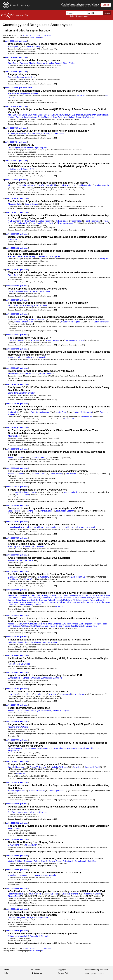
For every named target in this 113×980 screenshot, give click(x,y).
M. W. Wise (29, 579)
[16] (4, 300)
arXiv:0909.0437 (13, 672)
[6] (4, 128)
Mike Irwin (47, 624)
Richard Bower (62, 221)
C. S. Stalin (13, 694)
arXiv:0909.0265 (13, 468)
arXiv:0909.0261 (13, 427)
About (6, 970)
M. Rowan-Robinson (75, 340)
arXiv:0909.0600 (13, 888)
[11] (4, 212)
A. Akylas (35, 340)
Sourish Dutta (27, 148)
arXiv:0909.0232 (13, 349)
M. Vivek (12, 134)
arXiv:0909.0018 (12, 128)
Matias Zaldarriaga (34, 47)
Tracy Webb (30, 221)
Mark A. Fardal (89, 600)
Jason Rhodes (59, 748)
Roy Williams (88, 117)
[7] (4, 142)
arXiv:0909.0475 (13, 705)
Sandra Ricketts (26, 560)
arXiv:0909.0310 (13, 538)
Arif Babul (97, 598)
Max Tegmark (14, 47)
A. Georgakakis (53, 340)
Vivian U (12, 185)
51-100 (25, 35)
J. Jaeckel (23, 936)
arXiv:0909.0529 (13, 804)
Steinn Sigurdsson (56, 791)
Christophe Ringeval (33, 642)
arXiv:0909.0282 (13, 505)
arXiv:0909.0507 (13, 740)
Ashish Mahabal (45, 117)
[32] (4, 590)
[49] (4, 909)
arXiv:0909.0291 (13, 522)
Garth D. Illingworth (84, 412)
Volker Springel (55, 63)
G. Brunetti (57, 678)
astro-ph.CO (22, 15)
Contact (37, 970)
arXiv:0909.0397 (13, 571)
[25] (4, 468)
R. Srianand (21, 134)
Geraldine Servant (40, 918)
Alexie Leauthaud (45, 748)
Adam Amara (24, 812)
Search (107, 13)
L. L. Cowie (13, 169)
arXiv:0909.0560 (13, 839)
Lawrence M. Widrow (79, 595)
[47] (4, 870)
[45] (4, 839)
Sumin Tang (13, 393)
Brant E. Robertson (16, 767)
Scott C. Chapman (39, 600)
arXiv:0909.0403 (13, 655)
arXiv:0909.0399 (13, 615)
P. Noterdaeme (34, 134)
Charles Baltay (25, 115)
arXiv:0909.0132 (13, 248)
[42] (4, 782)
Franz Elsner (13, 93)
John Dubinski (63, 595)
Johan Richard (45, 221)
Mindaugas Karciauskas (41, 711)
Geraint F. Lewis (85, 598)
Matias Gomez (23, 495)
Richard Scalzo (75, 117)
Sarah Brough (81, 861)
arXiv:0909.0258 (13, 384)
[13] (4, 248)
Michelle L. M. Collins (72, 600)
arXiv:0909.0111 (13, 212)
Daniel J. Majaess (15, 291)
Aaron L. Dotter (19, 598)
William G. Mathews (92, 894)
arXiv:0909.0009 (12, 88)
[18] (4, 335)
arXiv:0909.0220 (13, 300)
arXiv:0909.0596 (13, 870)
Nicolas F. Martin (96, 595)
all (42, 37)
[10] (4, 198)
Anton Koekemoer (74, 748)
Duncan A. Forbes (32, 861)
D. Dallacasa (46, 678)
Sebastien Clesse (15, 642)
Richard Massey (15, 748)
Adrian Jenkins (56, 474)
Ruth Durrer (26, 918)
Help (72, 16)
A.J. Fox (53, 694)
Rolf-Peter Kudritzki (47, 185)
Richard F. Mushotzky (29, 374)
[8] (4, 160)
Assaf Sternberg (26, 306)
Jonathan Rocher (50, 642)
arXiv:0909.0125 (13, 234)
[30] (4, 555)
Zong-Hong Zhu (50, 875)
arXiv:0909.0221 (13, 314)
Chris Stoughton (29, 748)
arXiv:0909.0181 (13, 286)
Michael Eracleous (37, 791)
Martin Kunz (30, 77)
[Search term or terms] (77, 13)
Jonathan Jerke (30, 117)
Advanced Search (81, 16)
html (25, 88)
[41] (4, 761)
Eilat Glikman (103, 115)
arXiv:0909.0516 (13, 782)
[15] (4, 286)
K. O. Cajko (13, 546)
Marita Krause (46, 511)
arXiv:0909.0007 (12, 71)
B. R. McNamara (78, 577)
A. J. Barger (24, 169)
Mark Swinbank (14, 221)
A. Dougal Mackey (33, 602)
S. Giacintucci (14, 527)
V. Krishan (12, 239)
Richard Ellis (76, 221)
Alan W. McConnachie (17, 595)
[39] (4, 721)
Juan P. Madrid (14, 492)
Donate (106, 5)
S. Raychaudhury (51, 527)
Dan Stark (49, 223)
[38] (4, 705)
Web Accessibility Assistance (97, 970)
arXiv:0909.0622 (13, 909)
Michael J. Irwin (34, 595)
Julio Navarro (77, 626)
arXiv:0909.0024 (12, 142)
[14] (4, 270)
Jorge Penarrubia (49, 602)
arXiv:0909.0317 (13, 555)
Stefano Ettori (14, 896)
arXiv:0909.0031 (12, 160)
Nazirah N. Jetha (15, 319)
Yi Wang (25, 727)
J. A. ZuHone (13, 845)
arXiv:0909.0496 (13, 721)
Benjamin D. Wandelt (29, 93)
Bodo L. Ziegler (31, 204)
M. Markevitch (31, 845)
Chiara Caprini (14, 918)
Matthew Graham (15, 117)
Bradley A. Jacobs (67, 185)
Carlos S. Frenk (39, 457)
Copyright (62, 970)
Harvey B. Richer (79, 602)
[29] (4, 538)
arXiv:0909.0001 (12, 41)
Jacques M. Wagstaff (61, 711)
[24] (4, 449)
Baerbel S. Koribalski (65, 861)
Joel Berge (13, 812)
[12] (4, 234)
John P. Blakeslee (71, 492)
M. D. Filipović (38, 546)
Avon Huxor (19, 602)
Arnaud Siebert (93, 602)
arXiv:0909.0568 (13, 856)
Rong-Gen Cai (26, 875)
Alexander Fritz (14, 204)
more (38, 37)
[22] (4, 404)
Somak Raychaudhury (24, 322)
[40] (4, 740)
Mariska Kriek (23, 223)
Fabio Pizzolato (41, 306)
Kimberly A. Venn (33, 605)
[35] (4, 655)
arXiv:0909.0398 (13, 590)
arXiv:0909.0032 (12, 180)
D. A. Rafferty (43, 577)
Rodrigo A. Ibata (49, 595)
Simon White (42, 63)
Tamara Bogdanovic (16, 791)
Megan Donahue (47, 374)
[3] (4, 71)
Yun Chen (38, 875)
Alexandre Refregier (39, 812)
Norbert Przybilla (102, 185)
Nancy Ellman (90, 115)
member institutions (77, 6)
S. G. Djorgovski (76, 115)
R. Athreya (83, 527)
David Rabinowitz (60, 117)
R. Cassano (35, 678)
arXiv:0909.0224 (13, 335)
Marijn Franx (61, 412)
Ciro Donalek (50, 115)
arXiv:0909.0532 (13, 823)
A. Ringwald (44, 936)
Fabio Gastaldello (15, 894)
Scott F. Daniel (14, 829)
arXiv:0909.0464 (13, 689)
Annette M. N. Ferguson (51, 598)
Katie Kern (92, 861)
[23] (4, 427)
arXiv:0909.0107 (13, 198)
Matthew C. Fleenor (16, 357)
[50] (4, 931)
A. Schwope (80, 694)
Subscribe (38, 973)
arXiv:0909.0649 (13, 931)
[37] (4, 689)
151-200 (39, 35)
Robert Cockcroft (55, 600)
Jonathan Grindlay (27, 393)
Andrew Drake (62, 115)
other (25, 41)
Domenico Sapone (16, 77)
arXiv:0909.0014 (12, 106)
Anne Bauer (13, 115)
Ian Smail (37, 223)
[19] (4, 349)
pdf (21, 41)
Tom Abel (77, 767)
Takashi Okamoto (15, 457)
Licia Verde (25, 664)
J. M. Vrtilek (26, 527)
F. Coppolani (65, 694)
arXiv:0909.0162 (13, 270)
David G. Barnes (48, 861)
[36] (4, 672)
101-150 (32, 35)
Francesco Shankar (28, 63)
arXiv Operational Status (96, 973)
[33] (4, 615)
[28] (4, 522)
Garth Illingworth (93, 221)
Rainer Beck (13, 275)
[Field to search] (95, 13)
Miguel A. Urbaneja (27, 185)
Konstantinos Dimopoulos (19, 711)
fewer (32, 37)
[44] (4, 823)
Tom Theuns (71, 474)
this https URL (87, 417)
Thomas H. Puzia (70, 598)
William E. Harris (29, 492)
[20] (4, 368)
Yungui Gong (13, 875)
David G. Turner (31, 291)
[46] (4, 856)
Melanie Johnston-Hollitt (36, 357)
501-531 (48, 35)
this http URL (81, 96)
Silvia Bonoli (13, 63)
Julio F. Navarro (34, 598)
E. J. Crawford (25, 546)
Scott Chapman (37, 626)
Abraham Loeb (14, 436)
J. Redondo (33, 936)
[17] (4, 314)
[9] (4, 180)
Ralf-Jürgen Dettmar (65, 511)
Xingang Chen (14, 727)
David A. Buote (35, 894)
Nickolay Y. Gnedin (60, 767)
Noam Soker (13, 306)
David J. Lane (45, 291)
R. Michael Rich (64, 602)
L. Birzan (12, 577)
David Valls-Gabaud (16, 605)
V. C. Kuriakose (57, 134)
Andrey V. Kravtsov (38, 767)
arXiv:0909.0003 (12, 57)
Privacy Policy (64, 973)
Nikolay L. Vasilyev (37, 256)
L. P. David (64, 527)
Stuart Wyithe (69, 63)
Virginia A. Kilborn (15, 861)
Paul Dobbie (13, 560)
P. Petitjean (26, 694)
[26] (4, 487)
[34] (4, 637)
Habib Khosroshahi (37, 319)
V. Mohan (45, 134)
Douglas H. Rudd (92, 767)
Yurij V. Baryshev (53, 256)
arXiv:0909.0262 (13, 449)
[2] (4, 57)
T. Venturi (74, 527)
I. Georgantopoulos (16, 340)
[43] (4, 804)
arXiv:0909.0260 (13, 404)
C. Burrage (13, 936)
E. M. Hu (33, 169)
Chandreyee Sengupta (71, 322)
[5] (4, 106)
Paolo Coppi (38, 115)
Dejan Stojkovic (41, 148)
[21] (4, 384)
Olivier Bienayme (23, 600)
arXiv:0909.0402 (13, 637)
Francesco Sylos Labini (18, 256)
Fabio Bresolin (85, 185)
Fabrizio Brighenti (71, 894)
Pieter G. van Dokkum (40, 412)
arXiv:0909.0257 (13, 368)
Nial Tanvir (105, 602)
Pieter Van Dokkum (65, 223)
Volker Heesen (14, 511)
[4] (4, 88)
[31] (4, 571)
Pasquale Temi (51, 894)
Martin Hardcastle (101, 322)
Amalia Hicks (13, 374)
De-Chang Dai (14, 148)
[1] (4, 41)
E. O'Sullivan (37, 527)
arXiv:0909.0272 (13, 487)
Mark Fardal (50, 626)
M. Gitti (92, 527)
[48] (4, 888)
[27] (4, 505)
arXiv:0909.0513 (13, 761)
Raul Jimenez (14, 664)
